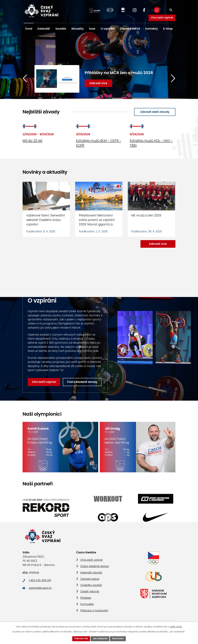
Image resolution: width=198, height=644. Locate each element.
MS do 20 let (32, 141)
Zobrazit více (158, 244)
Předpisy (86, 600)
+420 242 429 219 (40, 582)
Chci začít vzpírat (162, 17)
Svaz (92, 29)
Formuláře (87, 606)
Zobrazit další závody (154, 112)
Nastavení (119, 639)
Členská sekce (130, 29)
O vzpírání (108, 29)
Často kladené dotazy (82, 382)
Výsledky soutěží (91, 587)
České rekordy (90, 594)
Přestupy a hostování (94, 613)
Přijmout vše (81, 639)
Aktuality (77, 29)
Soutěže (61, 29)
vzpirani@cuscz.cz (40, 590)
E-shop (168, 29)
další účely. (176, 626)
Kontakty (152, 29)
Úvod (29, 29)
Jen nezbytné (100, 639)
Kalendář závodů (91, 575)
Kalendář (44, 29)
